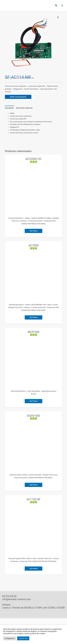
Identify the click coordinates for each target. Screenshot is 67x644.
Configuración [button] (10, 638)
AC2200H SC (33, 159)
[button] (58, 18)
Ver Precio (34, 231)
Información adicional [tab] (24, 108)
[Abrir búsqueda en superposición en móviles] (56, 5)
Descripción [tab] (9, 108)
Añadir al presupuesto (18, 97)
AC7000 (34, 246)
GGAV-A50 (33, 416)
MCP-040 (33, 332)
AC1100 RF (33, 499)
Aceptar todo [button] (23, 638)
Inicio (7, 78)
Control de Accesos (17, 78)
